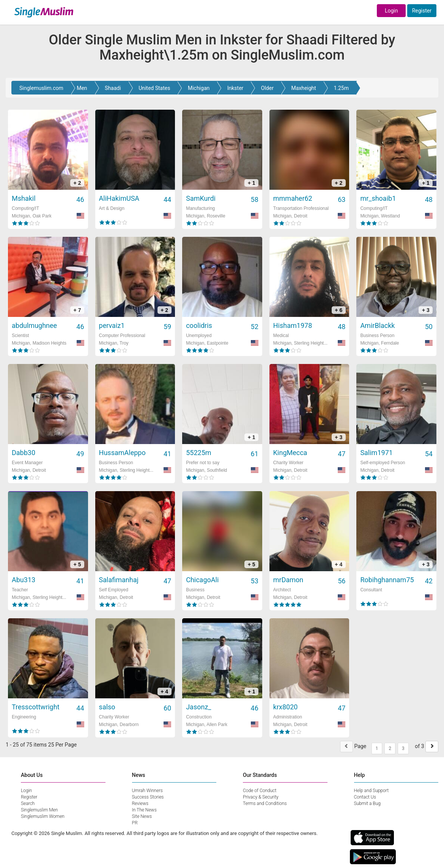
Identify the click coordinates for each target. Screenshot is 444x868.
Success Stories (148, 797)
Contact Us (365, 797)
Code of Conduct (260, 791)
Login (391, 11)
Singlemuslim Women (43, 816)
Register (422, 11)
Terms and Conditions (265, 803)
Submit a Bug (367, 803)
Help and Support (372, 791)
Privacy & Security (261, 797)
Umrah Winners (147, 791)
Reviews (140, 803)
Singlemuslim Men (39, 810)
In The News (144, 810)
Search (28, 803)
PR (135, 823)
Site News (142, 816)
